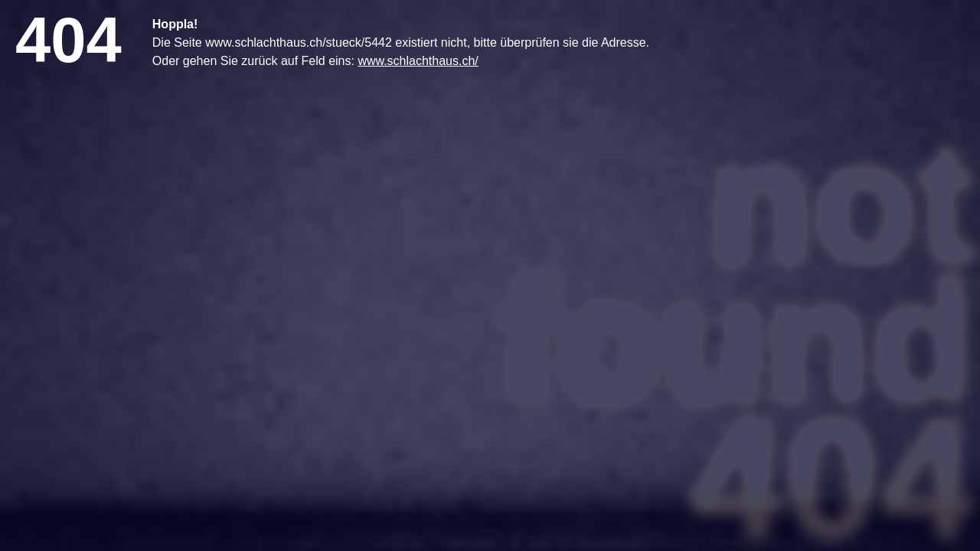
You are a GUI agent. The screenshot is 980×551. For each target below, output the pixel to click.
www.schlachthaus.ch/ (418, 61)
